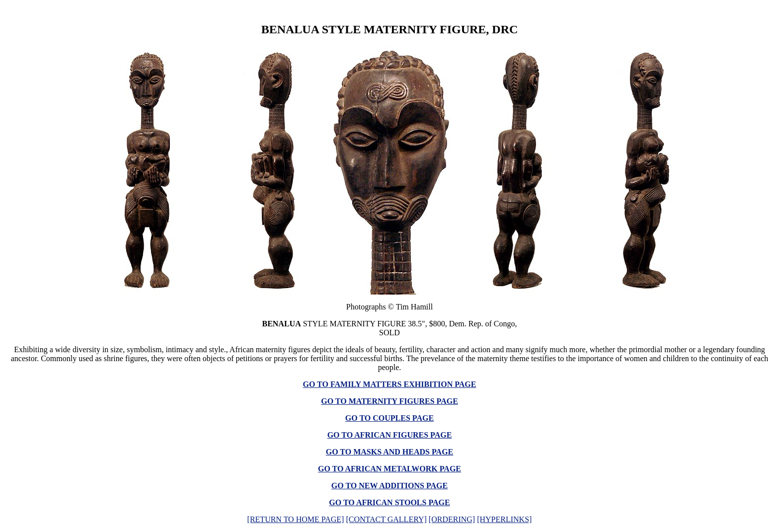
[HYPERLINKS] (504, 519)
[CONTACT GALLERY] (386, 519)
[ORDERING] (452, 519)
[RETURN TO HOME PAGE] (296, 519)
